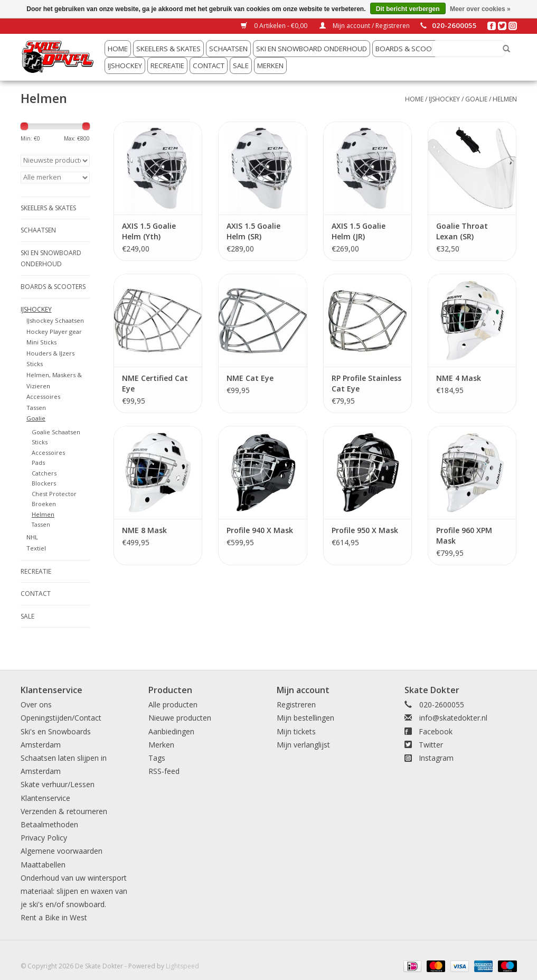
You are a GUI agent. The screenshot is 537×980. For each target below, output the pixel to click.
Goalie (476, 99)
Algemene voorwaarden (62, 851)
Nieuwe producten (180, 718)
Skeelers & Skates (168, 49)
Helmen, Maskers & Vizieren (54, 380)
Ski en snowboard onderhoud (312, 49)
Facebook (436, 731)
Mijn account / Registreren (365, 26)
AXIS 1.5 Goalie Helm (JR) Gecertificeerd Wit (365, 231)
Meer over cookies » (480, 9)
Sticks (35, 364)
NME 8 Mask (144, 530)
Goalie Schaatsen (56, 432)
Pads (38, 463)
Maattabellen (43, 865)
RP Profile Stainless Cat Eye (366, 383)
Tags (157, 758)
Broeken (44, 504)
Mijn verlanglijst (303, 745)
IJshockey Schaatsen (55, 320)
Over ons (36, 704)
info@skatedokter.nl (453, 718)
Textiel (36, 548)
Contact (209, 66)
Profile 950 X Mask (365, 530)
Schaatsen (228, 49)
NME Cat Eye (250, 378)
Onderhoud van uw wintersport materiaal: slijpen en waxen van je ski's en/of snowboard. (74, 891)
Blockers (44, 483)
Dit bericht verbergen (408, 9)
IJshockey (125, 66)
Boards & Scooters (412, 49)
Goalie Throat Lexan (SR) (462, 231)
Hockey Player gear (54, 332)
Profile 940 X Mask (260, 530)
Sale (241, 66)
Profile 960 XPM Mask (464, 535)
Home (118, 49)
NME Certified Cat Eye (155, 383)
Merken (270, 66)
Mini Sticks (41, 342)
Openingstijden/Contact (61, 718)
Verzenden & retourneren (64, 811)
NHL (32, 537)
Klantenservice (45, 798)
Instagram (436, 758)
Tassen (36, 408)
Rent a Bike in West (54, 917)
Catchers (44, 473)
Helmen (505, 99)
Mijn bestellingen (305, 718)
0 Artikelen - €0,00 (275, 26)
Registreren (296, 704)
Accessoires (43, 396)
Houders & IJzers (50, 353)
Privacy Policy (44, 838)
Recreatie (167, 66)
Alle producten (173, 704)
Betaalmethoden (49, 824)
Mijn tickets (296, 731)
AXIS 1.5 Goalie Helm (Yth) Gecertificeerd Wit (155, 231)
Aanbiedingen (171, 731)
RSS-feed (164, 771)
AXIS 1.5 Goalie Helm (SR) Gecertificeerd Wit (260, 231)
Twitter (431, 745)
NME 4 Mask (459, 378)
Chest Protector (54, 494)
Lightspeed (182, 966)
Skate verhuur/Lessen (58, 784)
